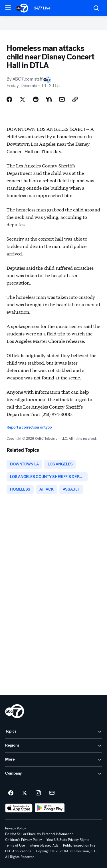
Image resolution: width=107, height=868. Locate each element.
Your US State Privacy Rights (68, 840)
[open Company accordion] (53, 774)
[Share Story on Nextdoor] (49, 99)
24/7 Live (42, 8)
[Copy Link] (75, 99)
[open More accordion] (53, 760)
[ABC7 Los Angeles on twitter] (25, 793)
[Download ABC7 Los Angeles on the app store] (19, 808)
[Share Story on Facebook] (9, 99)
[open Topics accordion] (53, 732)
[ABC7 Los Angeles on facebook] (11, 793)
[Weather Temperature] (79, 8)
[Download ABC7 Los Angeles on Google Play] (50, 808)
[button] (8, 8)
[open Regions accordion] (53, 746)
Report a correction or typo (29, 427)
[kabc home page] (15, 711)
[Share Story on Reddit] (36, 99)
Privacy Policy (16, 828)
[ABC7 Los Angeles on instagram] (38, 793)
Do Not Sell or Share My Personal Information (39, 834)
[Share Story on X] (23, 99)
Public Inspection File (79, 845)
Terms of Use (15, 845)
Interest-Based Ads (44, 845)
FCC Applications (18, 851)
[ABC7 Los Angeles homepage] (22, 8)
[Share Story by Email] (62, 99)
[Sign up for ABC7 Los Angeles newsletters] (52, 793)
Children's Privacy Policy (24, 840)
